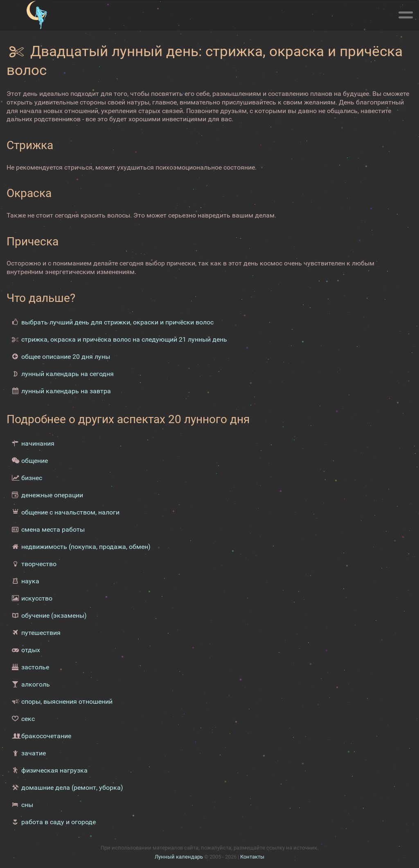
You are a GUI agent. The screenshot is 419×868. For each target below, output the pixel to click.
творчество (39, 564)
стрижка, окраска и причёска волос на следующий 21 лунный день (124, 339)
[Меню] (405, 14)
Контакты (252, 857)
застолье (35, 667)
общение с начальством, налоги (70, 512)
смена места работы (53, 529)
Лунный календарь (179, 857)
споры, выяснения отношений (67, 701)
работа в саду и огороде (59, 822)
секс (28, 719)
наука (30, 581)
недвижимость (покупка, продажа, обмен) (86, 547)
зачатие (34, 753)
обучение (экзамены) (54, 615)
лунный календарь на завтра (66, 391)
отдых (31, 650)
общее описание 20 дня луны (66, 357)
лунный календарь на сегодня (68, 374)
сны (27, 805)
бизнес (32, 478)
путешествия (41, 633)
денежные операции (52, 495)
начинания (38, 443)
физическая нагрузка (54, 770)
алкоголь (36, 684)
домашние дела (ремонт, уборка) (72, 788)
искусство (37, 598)
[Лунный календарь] (37, 15)
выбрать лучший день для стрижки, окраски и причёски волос (117, 322)
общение (35, 461)
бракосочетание (46, 736)
